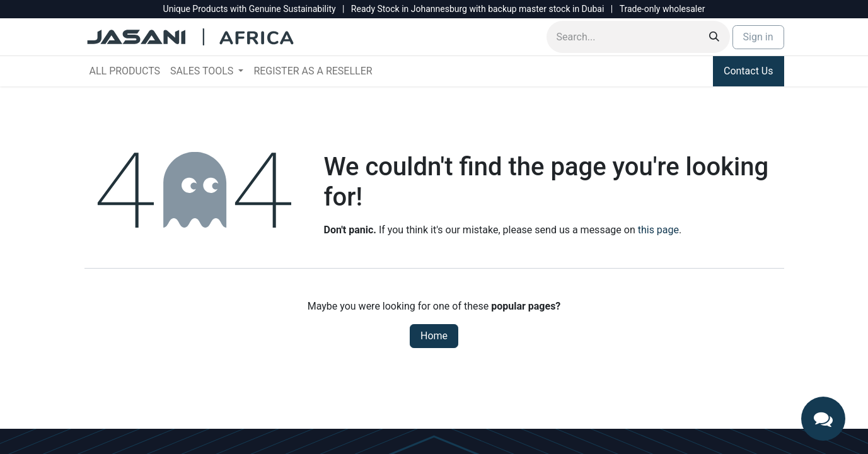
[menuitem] (125, 71)
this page (658, 230)
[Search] (714, 37)
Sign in (758, 37)
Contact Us (749, 71)
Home (434, 336)
